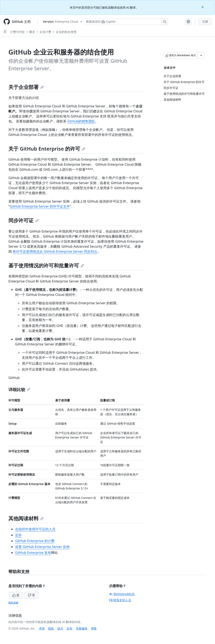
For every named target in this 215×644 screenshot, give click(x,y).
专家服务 (82, 628)
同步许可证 (24, 220)
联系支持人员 (120, 600)
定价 (18, 535)
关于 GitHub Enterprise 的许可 (47, 149)
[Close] (203, 7)
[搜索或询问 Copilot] (126, 22)
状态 (60, 628)
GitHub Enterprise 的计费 (35, 541)
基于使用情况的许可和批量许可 (46, 265)
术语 (42, 628)
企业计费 (45, 32)
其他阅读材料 (26, 518)
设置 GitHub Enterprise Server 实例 (42, 547)
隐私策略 (13, 603)
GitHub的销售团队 (81, 121)
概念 (32, 32)
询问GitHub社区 (122, 594)
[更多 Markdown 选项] (201, 55)
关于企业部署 (26, 87)
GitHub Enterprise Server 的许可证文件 (40, 206)
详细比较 (19, 390)
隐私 (51, 628)
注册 (205, 21)
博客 (94, 628)
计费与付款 (17, 32)
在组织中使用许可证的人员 (35, 529)
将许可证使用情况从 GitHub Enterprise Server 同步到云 (55, 251)
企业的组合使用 (66, 32)
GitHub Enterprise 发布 (33, 553)
